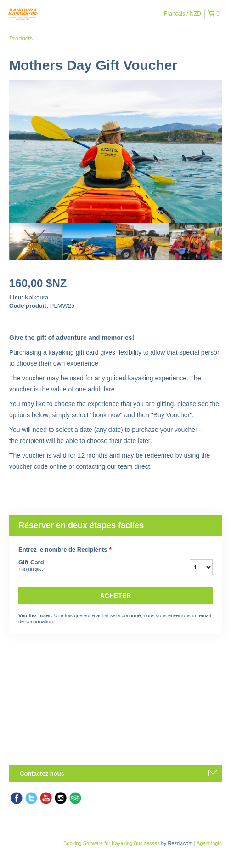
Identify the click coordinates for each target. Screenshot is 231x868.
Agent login (209, 843)
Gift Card (93, 566)
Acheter (116, 596)
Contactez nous (42, 773)
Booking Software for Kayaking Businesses (112, 843)
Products (21, 38)
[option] (36, 241)
